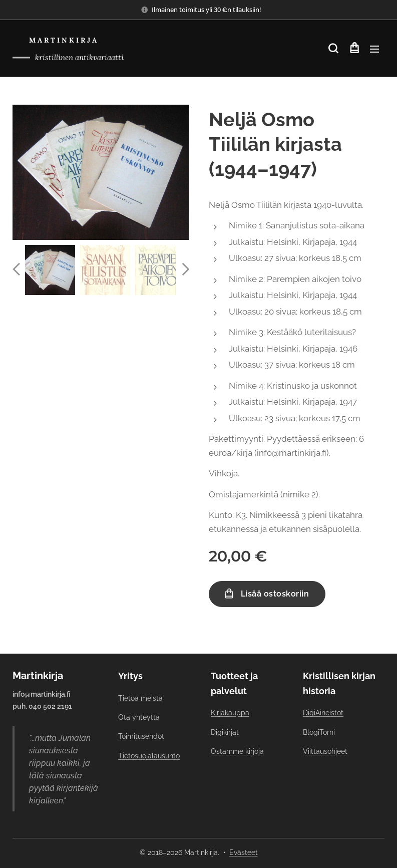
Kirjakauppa (230, 713)
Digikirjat (225, 732)
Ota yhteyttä (139, 717)
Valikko (374, 49)
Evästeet (244, 852)
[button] (333, 49)
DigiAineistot (323, 713)
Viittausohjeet (325, 751)
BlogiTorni (319, 732)
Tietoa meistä (140, 698)
